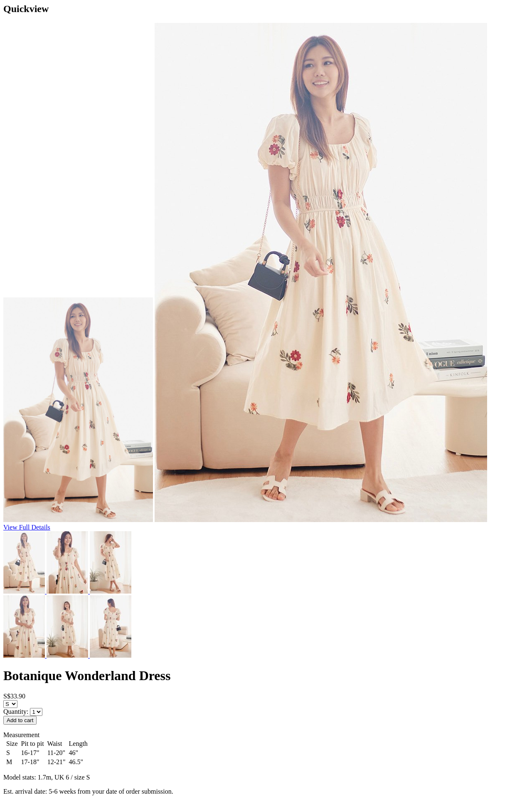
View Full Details (27, 527)
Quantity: (17, 712)
